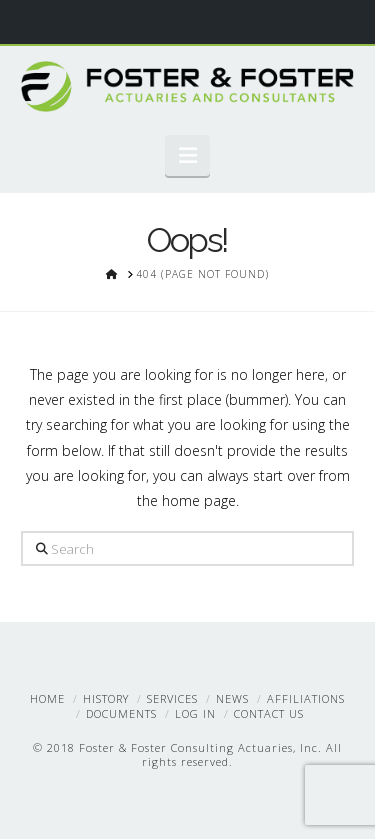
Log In (195, 713)
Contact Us (269, 713)
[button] (187, 155)
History (106, 698)
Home (47, 698)
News (232, 698)
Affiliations (306, 698)
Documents (121, 713)
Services (172, 698)
